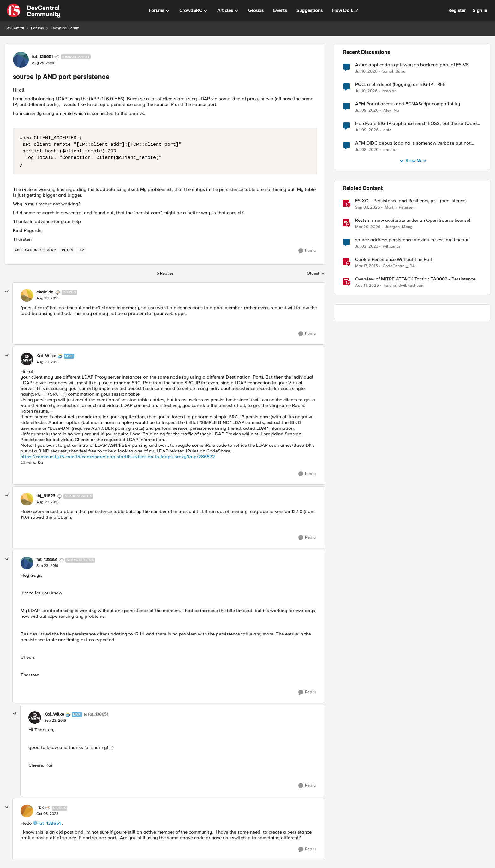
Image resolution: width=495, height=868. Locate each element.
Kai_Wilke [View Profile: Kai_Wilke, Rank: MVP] (46, 356)
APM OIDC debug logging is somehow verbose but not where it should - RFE (413, 143)
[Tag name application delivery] (35, 250)
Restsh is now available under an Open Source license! (413, 220)
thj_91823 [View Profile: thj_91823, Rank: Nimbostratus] (46, 496)
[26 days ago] (367, 130)
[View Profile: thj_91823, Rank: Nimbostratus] (27, 499)
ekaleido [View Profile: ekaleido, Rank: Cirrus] (45, 292)
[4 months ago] (368, 227)
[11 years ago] (367, 266)
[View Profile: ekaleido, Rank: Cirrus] (27, 295)
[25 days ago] (366, 71)
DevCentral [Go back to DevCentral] (14, 28)
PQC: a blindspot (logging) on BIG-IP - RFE (400, 84)
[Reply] (307, 251)
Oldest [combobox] (316, 274)
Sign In (480, 10)
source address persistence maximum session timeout (412, 240)
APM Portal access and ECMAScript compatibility (408, 104)
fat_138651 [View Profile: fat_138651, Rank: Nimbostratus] (42, 57)
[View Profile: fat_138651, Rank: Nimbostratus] (21, 60)
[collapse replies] (7, 292)
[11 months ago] (367, 286)
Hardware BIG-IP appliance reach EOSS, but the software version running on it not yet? (416, 124)
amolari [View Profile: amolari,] (389, 91)
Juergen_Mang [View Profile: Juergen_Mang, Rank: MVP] (399, 227)
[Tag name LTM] (81, 250)
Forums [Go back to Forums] (37, 28)
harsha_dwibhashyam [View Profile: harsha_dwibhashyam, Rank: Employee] (404, 286)
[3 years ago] (367, 247)
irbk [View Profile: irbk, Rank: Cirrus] (40, 808)
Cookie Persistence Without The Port (394, 260)
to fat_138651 (96, 714)
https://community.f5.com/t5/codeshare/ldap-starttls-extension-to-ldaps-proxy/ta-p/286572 (118, 457)
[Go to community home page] (33, 11)
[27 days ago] (367, 150)
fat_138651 (49, 823)
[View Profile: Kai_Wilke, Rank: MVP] (27, 359)
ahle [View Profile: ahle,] (387, 130)
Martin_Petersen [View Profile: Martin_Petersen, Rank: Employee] (400, 207)
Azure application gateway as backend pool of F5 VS (412, 65)
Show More (412, 161)
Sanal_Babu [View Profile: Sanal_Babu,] (394, 71)
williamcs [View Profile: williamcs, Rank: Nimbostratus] (392, 247)
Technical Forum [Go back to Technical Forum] (65, 28)
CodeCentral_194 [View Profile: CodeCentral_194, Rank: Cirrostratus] (399, 266)
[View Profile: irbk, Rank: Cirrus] (27, 811)
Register (457, 10)
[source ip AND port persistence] (47, 298)
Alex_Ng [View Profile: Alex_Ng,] (391, 111)
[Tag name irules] (67, 250)
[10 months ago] (368, 208)
